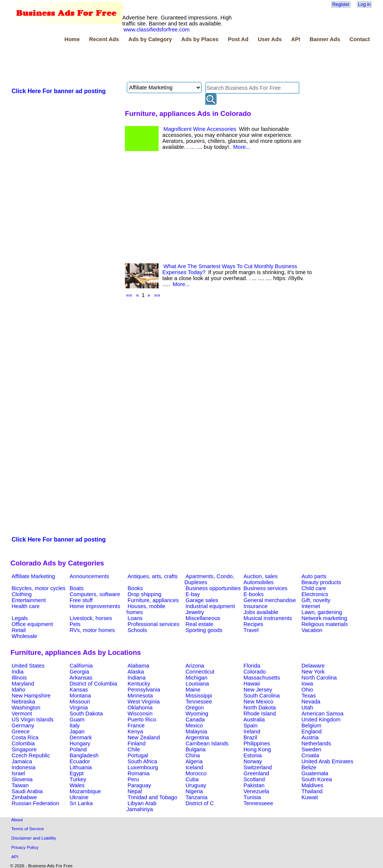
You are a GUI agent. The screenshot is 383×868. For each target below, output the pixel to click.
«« (129, 295)
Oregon (195, 708)
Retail (19, 630)
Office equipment (32, 624)
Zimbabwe (24, 797)
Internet (311, 606)
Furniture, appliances (153, 600)
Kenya (135, 731)
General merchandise (270, 600)
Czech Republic (31, 755)
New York (313, 672)
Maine (193, 690)
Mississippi (199, 696)
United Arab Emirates (327, 761)
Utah (307, 708)
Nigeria (194, 791)
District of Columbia (93, 684)
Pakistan (254, 785)
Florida (252, 666)
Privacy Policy (25, 847)
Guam (77, 720)
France (136, 726)
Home (72, 39)
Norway (253, 761)
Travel (251, 630)
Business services (265, 588)
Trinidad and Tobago (152, 797)
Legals (20, 618)
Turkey (78, 779)
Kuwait (310, 797)
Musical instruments (268, 618)
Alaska (136, 672)
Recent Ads (104, 39)
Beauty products (321, 582)
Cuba (192, 779)
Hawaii (252, 684)
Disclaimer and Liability (34, 838)
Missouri (80, 702)
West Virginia (144, 702)
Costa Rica (25, 737)
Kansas (79, 690)
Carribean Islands (207, 743)
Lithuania (81, 767)
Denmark (81, 737)
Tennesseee (258, 803)
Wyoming (197, 714)
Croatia (310, 755)
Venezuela (256, 791)
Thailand (312, 791)
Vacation (312, 630)
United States (28, 666)
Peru (133, 779)
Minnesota (140, 696)
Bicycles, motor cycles (39, 588)
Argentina (197, 737)
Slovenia (22, 779)
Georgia (79, 672)
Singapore (24, 749)
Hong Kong (257, 749)
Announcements (89, 576)
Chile (134, 749)
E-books (254, 594)
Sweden (311, 749)
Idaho (19, 690)
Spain (251, 726)
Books (135, 588)
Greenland (256, 773)
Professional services (153, 624)
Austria (310, 737)
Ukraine (79, 797)
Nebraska (23, 702)
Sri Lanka (81, 803)
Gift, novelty (316, 600)
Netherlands (316, 743)
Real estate (199, 624)
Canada (195, 720)
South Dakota (86, 714)
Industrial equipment (210, 606)
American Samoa (322, 714)
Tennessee (199, 702)
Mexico (194, 726)
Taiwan (20, 785)
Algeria (194, 761)
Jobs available (261, 612)
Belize (309, 767)
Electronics (315, 594)
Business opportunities (213, 588)
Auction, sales (261, 576)
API (295, 39)
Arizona (195, 666)
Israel (18, 773)
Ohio (307, 690)
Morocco (196, 773)
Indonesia (24, 767)
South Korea (317, 779)
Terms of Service (27, 829)
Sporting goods (204, 630)
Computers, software (95, 594)
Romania (139, 773)
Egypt (76, 773)
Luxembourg (143, 767)
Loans (135, 618)
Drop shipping (144, 594)
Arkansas (81, 678)
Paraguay (139, 785)
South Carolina (262, 696)
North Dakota (260, 708)
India (18, 672)
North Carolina (319, 678)
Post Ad (238, 39)
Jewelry (195, 612)
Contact (360, 39)
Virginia (79, 708)
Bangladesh (84, 755)
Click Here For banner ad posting (59, 91)
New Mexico (258, 702)
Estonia (253, 755)
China (193, 755)
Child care (314, 588)
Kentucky (139, 684)
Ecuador (80, 761)
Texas (309, 696)
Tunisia (252, 797)
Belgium (311, 726)
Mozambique (85, 791)
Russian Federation (35, 803)
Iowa (307, 684)
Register (341, 4)
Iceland (194, 767)
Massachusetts (262, 678)
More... (242, 147)
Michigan (197, 678)
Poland (78, 749)
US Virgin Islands (33, 720)
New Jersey (258, 690)
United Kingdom (321, 720)
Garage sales (202, 600)
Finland (137, 743)
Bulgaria (196, 749)
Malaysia (196, 731)
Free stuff (81, 600)
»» (157, 295)
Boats (76, 588)
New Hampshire (31, 696)
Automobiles (259, 582)
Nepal (135, 791)
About (17, 820)
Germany (23, 726)
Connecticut (200, 672)
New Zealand (144, 737)
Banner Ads (325, 39)
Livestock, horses (91, 618)
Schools (137, 630)
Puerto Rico (142, 720)
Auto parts (314, 576)
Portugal (138, 755)
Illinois (19, 678)
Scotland (254, 779)
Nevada (311, 702)
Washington (26, 708)
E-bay (193, 594)
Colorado (255, 672)
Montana (80, 696)
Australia (254, 720)
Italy (75, 726)
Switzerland (258, 767)
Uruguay (196, 785)
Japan (77, 731)
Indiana (137, 678)
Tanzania (197, 797)
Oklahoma (140, 708)
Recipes (253, 624)
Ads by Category (150, 39)
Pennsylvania (144, 690)
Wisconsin (140, 714)
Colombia (23, 743)
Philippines (257, 743)
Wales (77, 785)
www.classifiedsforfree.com (157, 30)
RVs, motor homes (92, 630)
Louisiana (197, 684)
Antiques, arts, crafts (153, 576)
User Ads (270, 39)
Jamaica (22, 761)
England (312, 731)
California (81, 666)
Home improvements (95, 606)
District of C (200, 803)
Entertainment (29, 600)
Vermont (22, 714)
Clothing (22, 594)
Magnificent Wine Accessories (200, 129)
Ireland (252, 731)
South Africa (142, 761)
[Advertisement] (147, 63)
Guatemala (315, 773)
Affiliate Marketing (33, 576)
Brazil (250, 737)
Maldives (312, 785)
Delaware (313, 666)
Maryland (23, 684)
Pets (75, 624)
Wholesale (24, 636)
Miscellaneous (203, 618)
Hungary (80, 743)
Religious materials (325, 624)
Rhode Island (260, 714)
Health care (26, 606)
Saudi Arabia (27, 791)
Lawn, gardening (322, 612)
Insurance (255, 606)
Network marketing (324, 618)
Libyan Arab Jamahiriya (141, 806)
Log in (364, 4)
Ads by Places (200, 39)
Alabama (138, 666)
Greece (21, 731)
